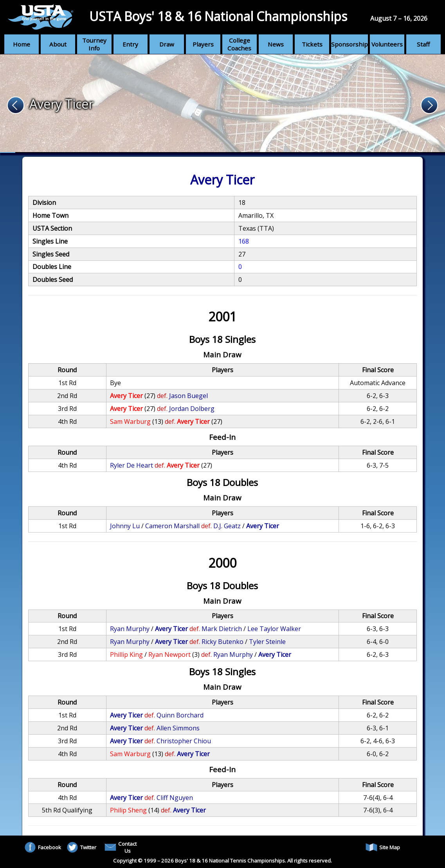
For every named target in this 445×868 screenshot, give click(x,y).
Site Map (383, 847)
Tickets (312, 44)
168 (244, 241)
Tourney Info (94, 44)
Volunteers (387, 44)
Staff (423, 44)
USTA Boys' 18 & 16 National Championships (218, 16)
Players (203, 44)
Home (22, 44)
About (58, 44)
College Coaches (239, 44)
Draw (167, 44)
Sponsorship (350, 44)
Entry (130, 44)
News (276, 44)
